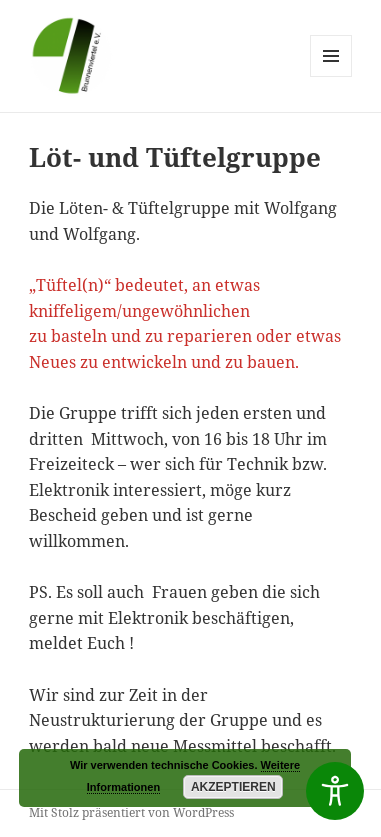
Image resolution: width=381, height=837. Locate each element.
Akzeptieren (233, 787)
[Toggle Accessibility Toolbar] (335, 791)
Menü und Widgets (331, 76)
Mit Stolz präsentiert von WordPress (131, 812)
